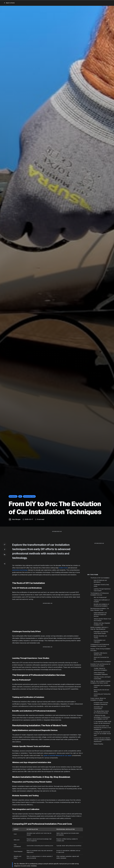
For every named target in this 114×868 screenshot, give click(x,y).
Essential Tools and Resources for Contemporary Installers (100, 697)
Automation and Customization (98, 740)
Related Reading (98, 776)
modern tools (63, 571)
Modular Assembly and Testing (100, 669)
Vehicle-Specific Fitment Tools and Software (102, 652)
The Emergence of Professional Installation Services (100, 626)
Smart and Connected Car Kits (101, 690)
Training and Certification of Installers (102, 633)
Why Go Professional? (100, 629)
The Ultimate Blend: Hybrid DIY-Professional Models (101, 744)
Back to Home (9, 3)
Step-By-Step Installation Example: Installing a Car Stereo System (101, 714)
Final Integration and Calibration (100, 673)
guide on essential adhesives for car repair (58, 759)
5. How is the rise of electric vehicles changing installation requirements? (102, 772)
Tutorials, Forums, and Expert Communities (102, 710)
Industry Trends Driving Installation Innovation (100, 682)
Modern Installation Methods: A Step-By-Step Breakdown (99, 660)
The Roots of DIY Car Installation (100, 610)
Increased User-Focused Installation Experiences (101, 735)
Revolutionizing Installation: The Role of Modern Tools (100, 641)
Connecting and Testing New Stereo (102, 727)
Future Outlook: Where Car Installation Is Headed (98, 731)
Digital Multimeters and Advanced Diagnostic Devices (100, 647)
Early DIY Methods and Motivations (100, 613)
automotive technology (20, 574)
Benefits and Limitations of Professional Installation (101, 637)
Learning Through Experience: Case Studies (102, 622)
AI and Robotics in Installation (102, 694)
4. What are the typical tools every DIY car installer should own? (102, 766)
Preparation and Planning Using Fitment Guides (101, 665)
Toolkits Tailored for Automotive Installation (100, 701)
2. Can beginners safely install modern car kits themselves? (102, 754)
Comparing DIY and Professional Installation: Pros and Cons (100, 677)
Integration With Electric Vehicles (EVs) (101, 686)
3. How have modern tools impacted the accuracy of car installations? (102, 760)
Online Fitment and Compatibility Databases (101, 706)
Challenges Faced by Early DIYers (101, 617)
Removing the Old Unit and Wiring (101, 723)
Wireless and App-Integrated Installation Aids (102, 656)
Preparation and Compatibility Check (102, 718)
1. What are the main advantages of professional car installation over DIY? (102, 749)
